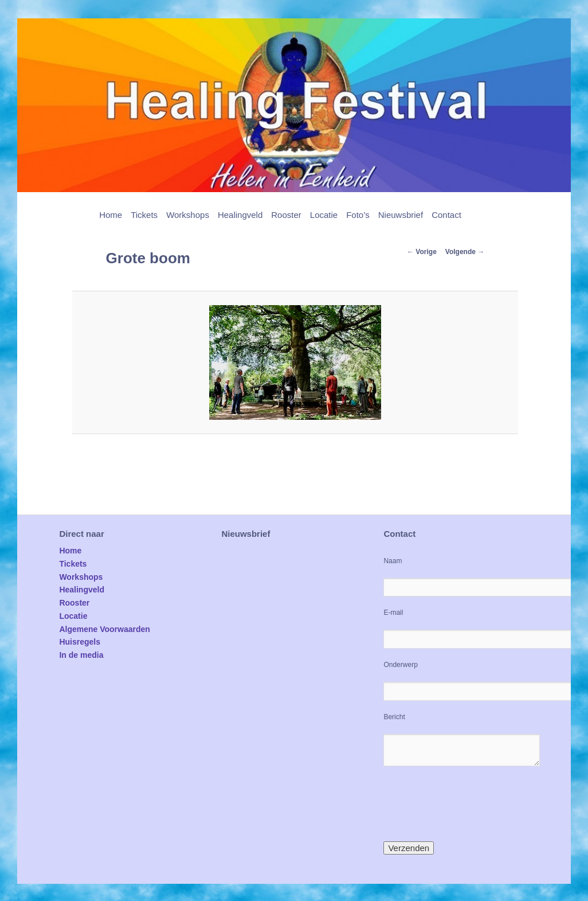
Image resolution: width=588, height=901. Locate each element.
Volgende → (465, 252)
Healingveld (240, 215)
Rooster (286, 215)
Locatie (324, 215)
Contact (446, 215)
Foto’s (358, 215)
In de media (81, 655)
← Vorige (422, 252)
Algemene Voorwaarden (104, 629)
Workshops (188, 215)
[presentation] (471, 804)
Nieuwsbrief (401, 215)
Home (111, 215)
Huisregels (80, 642)
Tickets (144, 215)
